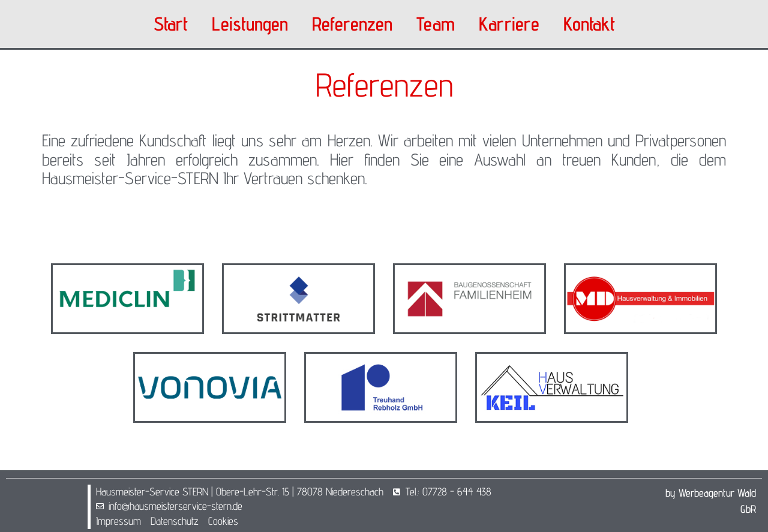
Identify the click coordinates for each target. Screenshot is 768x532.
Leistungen (250, 24)
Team (436, 24)
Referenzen (352, 24)
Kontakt (589, 24)
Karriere (509, 24)
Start (171, 24)
